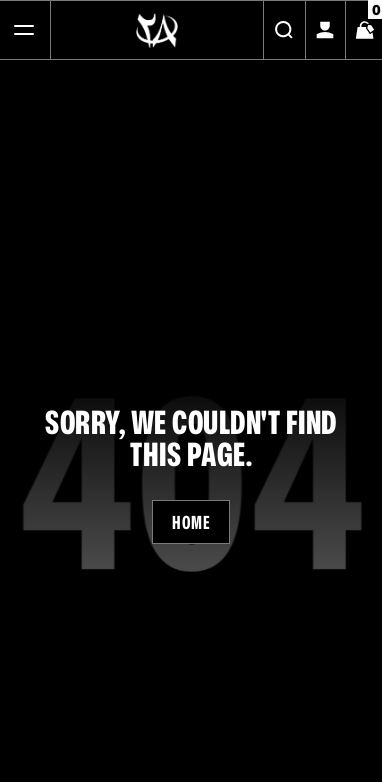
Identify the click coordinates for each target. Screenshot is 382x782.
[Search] (284, 30)
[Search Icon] (284, 30)
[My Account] (325, 30)
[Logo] (157, 30)
